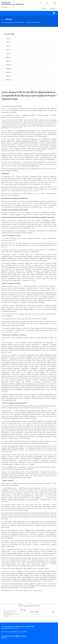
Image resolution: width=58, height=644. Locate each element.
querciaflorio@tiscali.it (33, 191)
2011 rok (9, 80)
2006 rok (9, 61)
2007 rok (9, 65)
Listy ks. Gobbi (30, 22)
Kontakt (53, 8)
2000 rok (9, 38)
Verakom (24, 632)
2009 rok (9, 72)
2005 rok (9, 57)
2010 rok (9, 76)
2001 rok (9, 42)
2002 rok (9, 46)
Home (44, 8)
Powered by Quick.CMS (8, 632)
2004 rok (9, 53)
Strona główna (20, 22)
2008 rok (38, 22)
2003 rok (9, 50)
